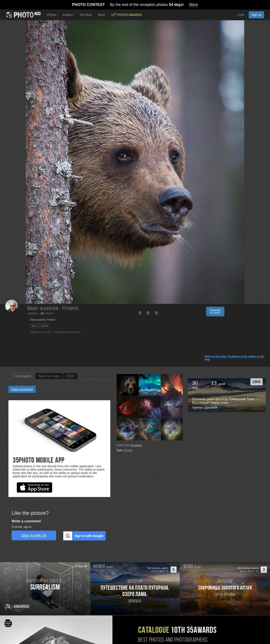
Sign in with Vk (34, 535)
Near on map (49, 376)
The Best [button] (85, 15)
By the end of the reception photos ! (135, 5)
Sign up (256, 15)
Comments (23, 376)
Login (241, 15)
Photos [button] (52, 15)
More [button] (101, 15)
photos (137, 445)
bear (34, 326)
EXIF (70, 376)
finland (44, 326)
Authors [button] (68, 15)
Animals (128, 450)
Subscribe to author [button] (215, 312)
